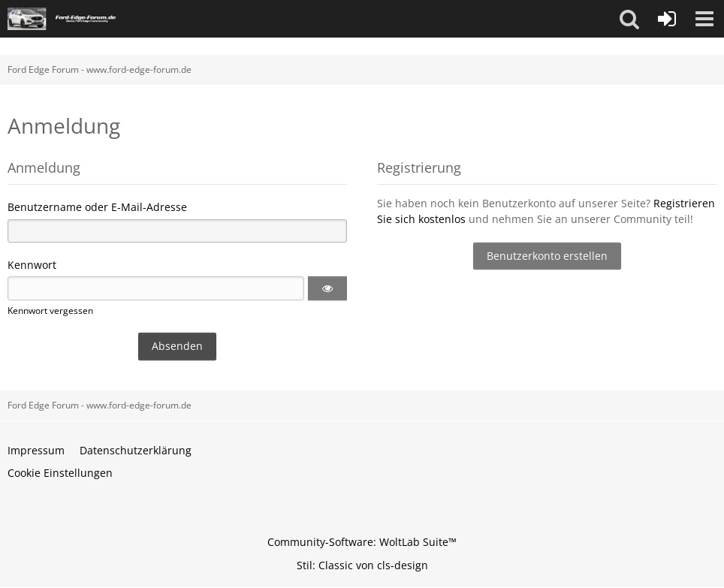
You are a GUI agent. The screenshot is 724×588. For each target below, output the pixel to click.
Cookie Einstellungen (60, 473)
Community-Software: (362, 542)
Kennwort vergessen (50, 311)
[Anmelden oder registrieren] (667, 19)
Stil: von (362, 565)
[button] (629, 19)
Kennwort (32, 265)
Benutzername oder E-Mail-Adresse (97, 207)
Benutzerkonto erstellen (547, 256)
